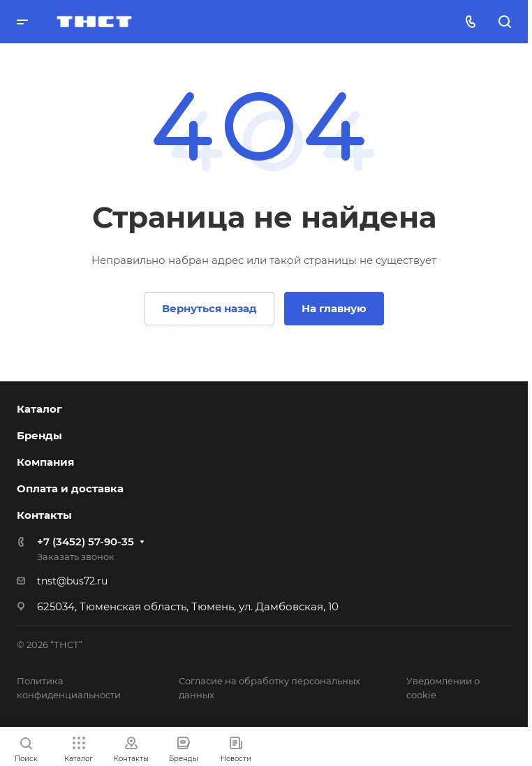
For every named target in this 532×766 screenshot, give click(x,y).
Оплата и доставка (70, 488)
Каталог (39, 409)
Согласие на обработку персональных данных (269, 688)
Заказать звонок (76, 557)
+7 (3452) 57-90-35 (86, 542)
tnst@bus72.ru (72, 581)
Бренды (39, 435)
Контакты (44, 515)
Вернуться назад (209, 308)
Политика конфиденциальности (69, 688)
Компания (45, 462)
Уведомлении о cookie (443, 688)
